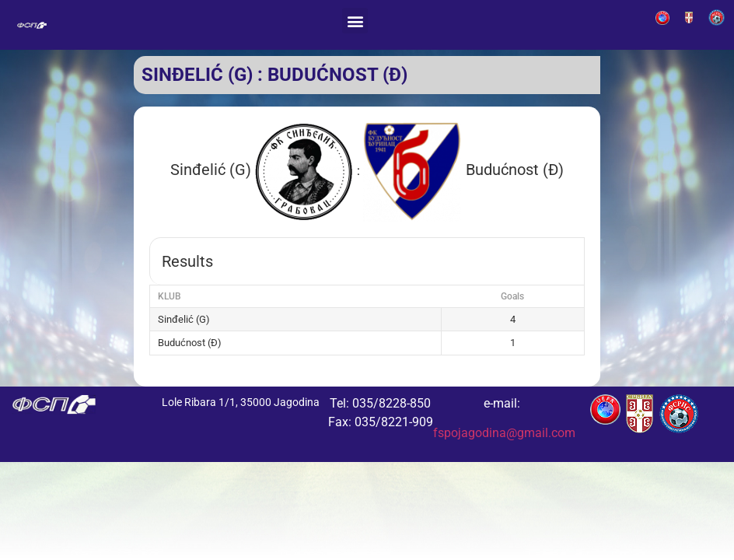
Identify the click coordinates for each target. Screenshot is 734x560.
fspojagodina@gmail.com (504, 433)
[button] (355, 21)
